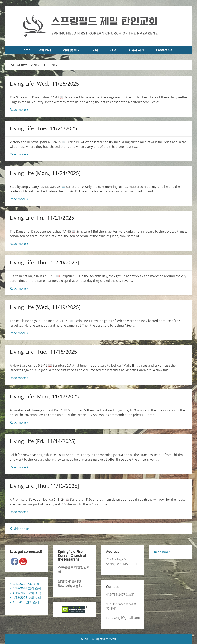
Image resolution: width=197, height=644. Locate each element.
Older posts (20, 529)
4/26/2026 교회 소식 (27, 588)
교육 (97, 50)
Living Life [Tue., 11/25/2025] (44, 128)
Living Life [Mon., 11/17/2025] (45, 396)
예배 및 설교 (73, 50)
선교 (115, 50)
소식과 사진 (138, 50)
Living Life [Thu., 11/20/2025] (44, 262)
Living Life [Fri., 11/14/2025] (43, 441)
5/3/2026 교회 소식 (26, 584)
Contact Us (164, 50)
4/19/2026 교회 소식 (27, 593)
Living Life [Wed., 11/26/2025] (45, 84)
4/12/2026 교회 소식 (27, 598)
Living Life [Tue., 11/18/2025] (44, 352)
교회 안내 (47, 50)
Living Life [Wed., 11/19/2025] (45, 307)
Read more (26, 110)
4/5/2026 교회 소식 (26, 602)
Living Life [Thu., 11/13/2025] (44, 486)
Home (26, 50)
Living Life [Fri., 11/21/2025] (43, 218)
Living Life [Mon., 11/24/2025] (45, 173)
